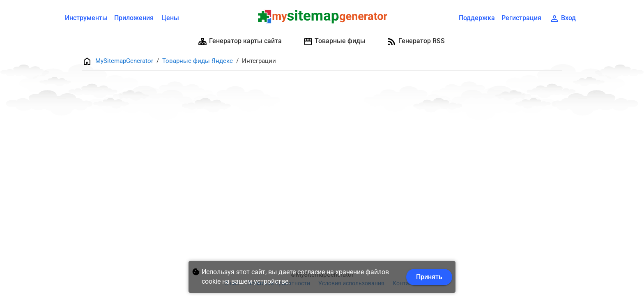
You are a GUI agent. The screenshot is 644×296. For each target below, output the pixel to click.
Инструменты (86, 18)
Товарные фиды (334, 42)
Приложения (134, 18)
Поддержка (477, 18)
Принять (429, 277)
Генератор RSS (416, 42)
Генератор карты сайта (240, 42)
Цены (170, 18)
